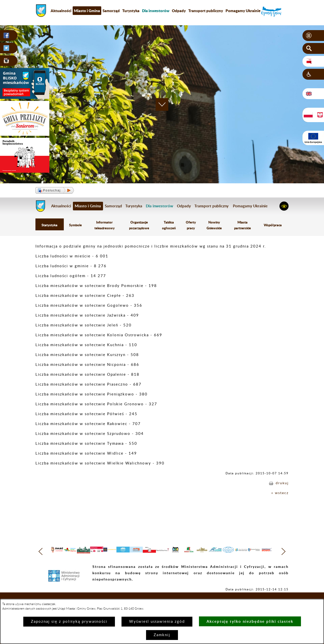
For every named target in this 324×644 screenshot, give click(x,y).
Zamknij (162, 635)
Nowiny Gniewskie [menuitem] (214, 225)
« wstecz (280, 493)
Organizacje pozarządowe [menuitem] (139, 225)
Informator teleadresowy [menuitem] (105, 225)
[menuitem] (156, 11)
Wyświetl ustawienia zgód (157, 622)
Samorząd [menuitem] (111, 11)
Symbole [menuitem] (75, 225)
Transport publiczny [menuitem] (206, 11)
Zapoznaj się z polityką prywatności (69, 622)
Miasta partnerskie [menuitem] (243, 225)
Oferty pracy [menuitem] (191, 225)
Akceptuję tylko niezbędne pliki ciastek (250, 621)
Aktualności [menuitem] (61, 11)
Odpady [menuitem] (179, 11)
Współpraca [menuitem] (273, 225)
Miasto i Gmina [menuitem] (87, 11)
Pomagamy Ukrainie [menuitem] (243, 11)
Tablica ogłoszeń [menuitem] (169, 225)
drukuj (282, 484)
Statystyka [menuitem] (49, 225)
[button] (313, 36)
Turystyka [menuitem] (131, 11)
